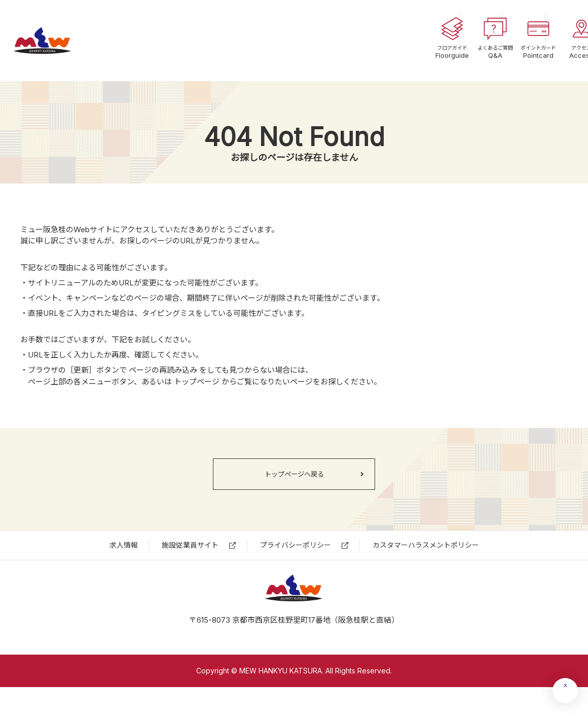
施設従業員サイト (190, 560)
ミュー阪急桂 (63, 41)
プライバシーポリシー (296, 560)
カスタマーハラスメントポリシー (426, 560)
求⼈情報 (124, 560)
